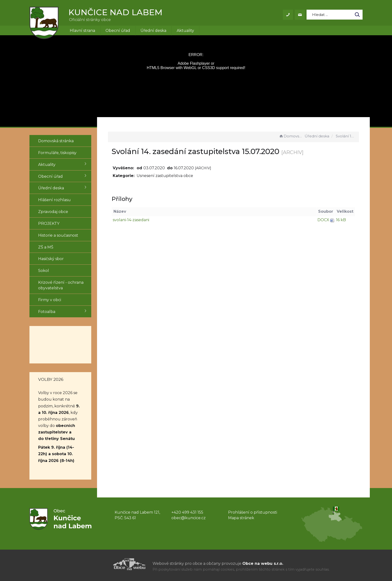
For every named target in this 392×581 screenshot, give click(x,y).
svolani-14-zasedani (133, 220)
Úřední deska (153, 31)
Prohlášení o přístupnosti (253, 512)
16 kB (341, 220)
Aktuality (185, 31)
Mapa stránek (241, 518)
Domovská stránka (291, 136)
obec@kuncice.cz (189, 518)
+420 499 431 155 (187, 512)
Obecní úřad (118, 31)
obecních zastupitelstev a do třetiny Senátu (57, 432)
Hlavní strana (82, 31)
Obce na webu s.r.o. (263, 563)
